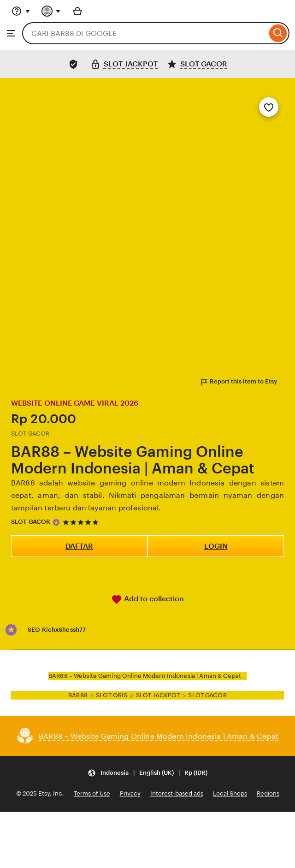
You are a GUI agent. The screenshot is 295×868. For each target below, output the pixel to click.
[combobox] (145, 33)
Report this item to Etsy (238, 382)
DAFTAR (79, 546)
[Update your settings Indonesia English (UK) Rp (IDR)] (147, 773)
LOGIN (216, 546)
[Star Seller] (56, 522)
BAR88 (78, 695)
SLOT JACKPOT (158, 695)
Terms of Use (92, 793)
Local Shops (230, 793)
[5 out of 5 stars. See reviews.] (82, 522)
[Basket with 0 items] (77, 11)
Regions (268, 793)
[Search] (278, 33)
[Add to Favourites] (269, 107)
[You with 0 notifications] (51, 11)
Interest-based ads (177, 793)
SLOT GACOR (31, 522)
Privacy (130, 793)
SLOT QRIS (112, 695)
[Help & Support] (21, 11)
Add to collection (147, 599)
